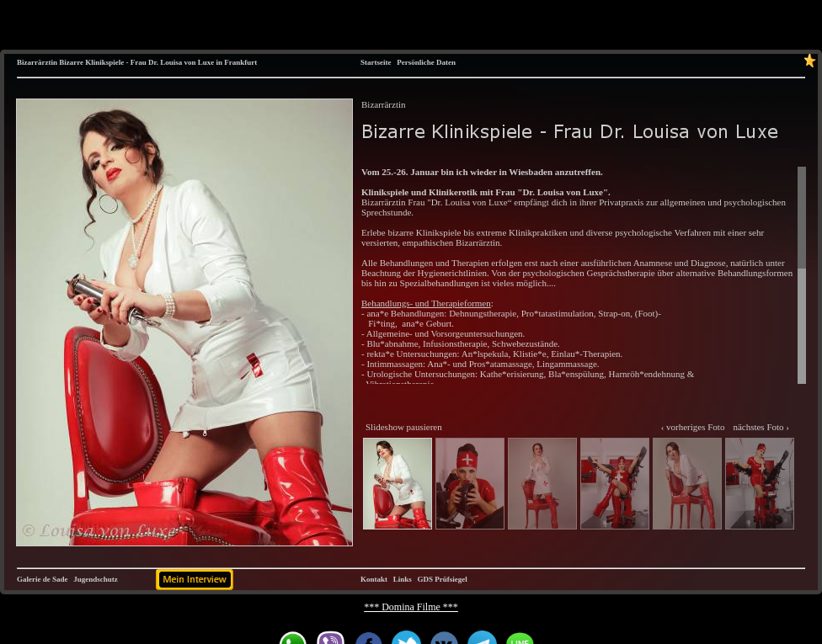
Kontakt (374, 579)
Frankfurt (240, 62)
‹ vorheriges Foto (693, 427)
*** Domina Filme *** (411, 607)
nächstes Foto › (761, 427)
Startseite (376, 62)
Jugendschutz (96, 579)
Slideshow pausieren (404, 427)
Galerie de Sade (43, 579)
